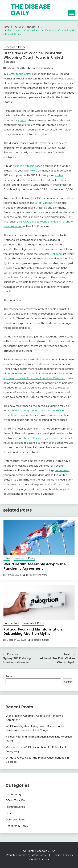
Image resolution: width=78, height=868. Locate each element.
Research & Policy (14, 47)
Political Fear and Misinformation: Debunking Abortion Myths (33, 631)
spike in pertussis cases (28, 166)
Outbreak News (15, 819)
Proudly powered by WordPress (26, 855)
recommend (62, 470)
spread (22, 120)
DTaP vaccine (44, 203)
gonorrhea (51, 438)
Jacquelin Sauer (40, 640)
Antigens (56, 254)
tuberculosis (31, 438)
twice (34, 170)
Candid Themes (39, 859)
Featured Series (15, 807)
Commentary (11, 623)
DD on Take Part (16, 800)
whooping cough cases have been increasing (38, 410)
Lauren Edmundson (42, 68)
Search (10, 676)
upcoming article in (34, 378)
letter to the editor (20, 74)
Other (7, 558)
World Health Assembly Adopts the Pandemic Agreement (35, 566)
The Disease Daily (31, 10)
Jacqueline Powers (36, 575)
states (59, 175)
